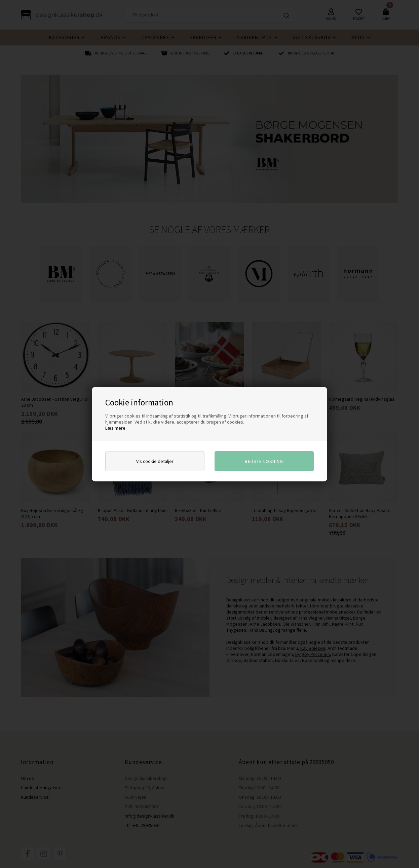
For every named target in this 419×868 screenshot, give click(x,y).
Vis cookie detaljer (155, 461)
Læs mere (115, 428)
